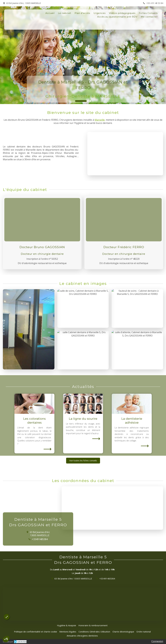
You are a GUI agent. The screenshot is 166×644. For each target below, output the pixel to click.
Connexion (157, 641)
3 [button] (90, 101)
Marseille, (100, 120)
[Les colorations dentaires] (34, 404)
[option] (83, 55)
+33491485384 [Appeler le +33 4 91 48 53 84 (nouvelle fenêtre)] (107, 579)
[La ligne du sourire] (83, 404)
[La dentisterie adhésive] (132, 404)
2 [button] (88, 101)
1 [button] (81, 101)
